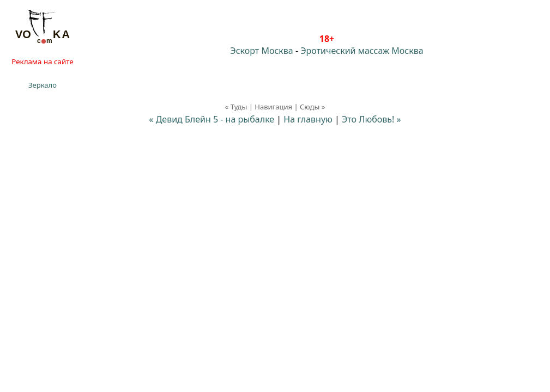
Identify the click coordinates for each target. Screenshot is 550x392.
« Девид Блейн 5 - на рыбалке (213, 119)
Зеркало (43, 85)
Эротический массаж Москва (362, 51)
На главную (308, 119)
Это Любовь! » (371, 119)
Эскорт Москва (261, 51)
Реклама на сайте (42, 62)
